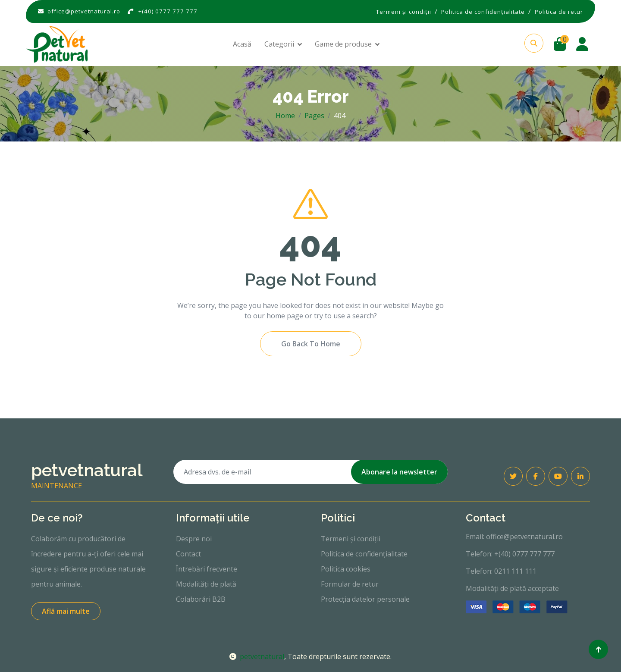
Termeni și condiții (351, 539)
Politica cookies (346, 569)
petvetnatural (257, 656)
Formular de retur (350, 584)
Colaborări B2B (201, 599)
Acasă (242, 44)
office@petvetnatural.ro (84, 11)
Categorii (279, 44)
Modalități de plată (206, 584)
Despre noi (194, 539)
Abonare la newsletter (399, 472)
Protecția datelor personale (365, 599)
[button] (534, 43)
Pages (314, 116)
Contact (188, 554)
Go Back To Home (311, 344)
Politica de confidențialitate (364, 554)
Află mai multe (66, 611)
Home (285, 116)
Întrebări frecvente (207, 569)
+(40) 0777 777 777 (168, 11)
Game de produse (343, 44)
